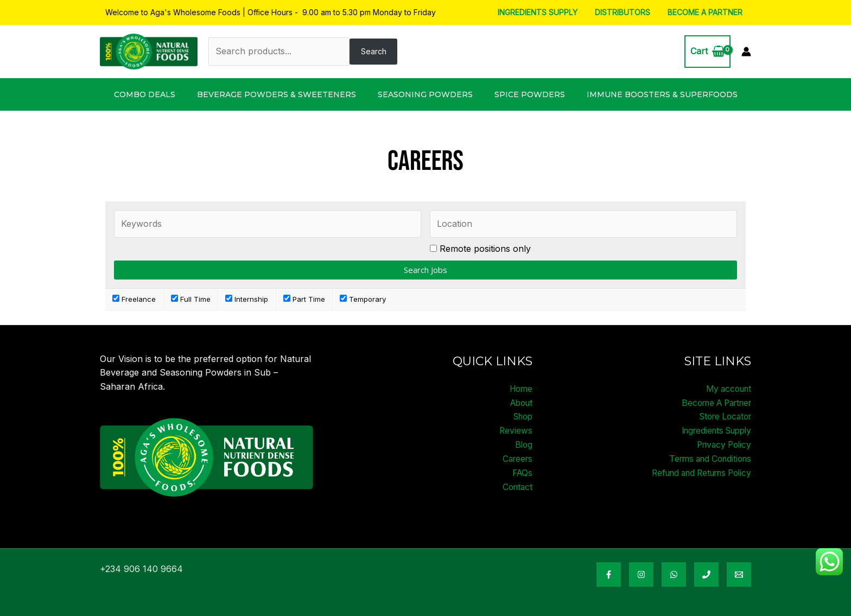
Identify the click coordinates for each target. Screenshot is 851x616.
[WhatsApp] (674, 574)
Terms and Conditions (706, 458)
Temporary (363, 299)
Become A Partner (706, 12)
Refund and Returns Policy (696, 472)
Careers (516, 458)
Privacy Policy (722, 444)
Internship (247, 299)
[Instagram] (641, 574)
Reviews (516, 430)
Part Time (304, 299)
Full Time (191, 299)
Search (374, 51)
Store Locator (722, 416)
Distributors (626, 12)
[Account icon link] (746, 52)
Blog (523, 444)
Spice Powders (530, 94)
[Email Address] (739, 574)
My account (726, 389)
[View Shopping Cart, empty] (707, 52)
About (520, 402)
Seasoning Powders (425, 94)
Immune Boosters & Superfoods (662, 94)
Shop (521, 416)
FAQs (522, 472)
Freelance (134, 299)
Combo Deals (145, 94)
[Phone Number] (706, 574)
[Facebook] (609, 574)
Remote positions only (485, 249)
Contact (516, 486)
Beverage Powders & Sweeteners (277, 94)
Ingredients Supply (543, 12)
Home (520, 389)
